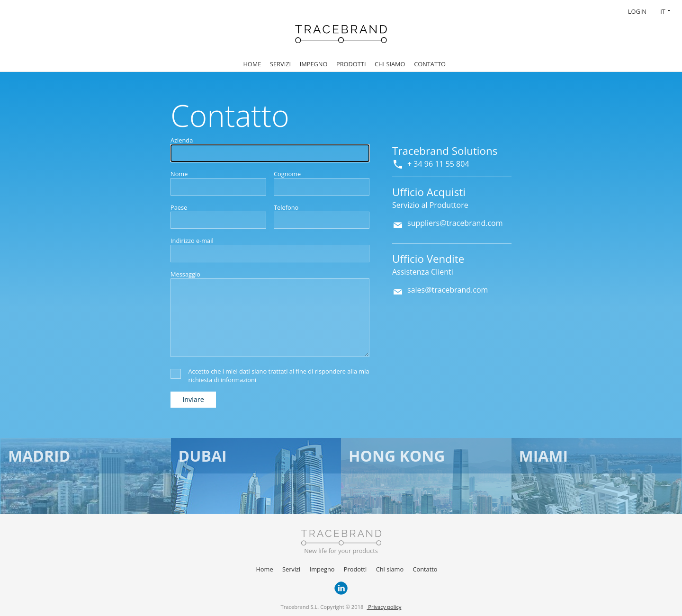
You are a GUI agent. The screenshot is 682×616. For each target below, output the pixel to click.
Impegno (314, 64)
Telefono (286, 207)
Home (252, 64)
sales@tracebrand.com (448, 290)
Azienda (182, 140)
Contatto (430, 64)
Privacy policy (384, 607)
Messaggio (185, 274)
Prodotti (351, 64)
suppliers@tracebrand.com (455, 223)
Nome (179, 174)
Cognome (287, 174)
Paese (179, 207)
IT (663, 11)
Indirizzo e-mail (192, 241)
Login (637, 11)
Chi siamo (390, 64)
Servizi (280, 64)
